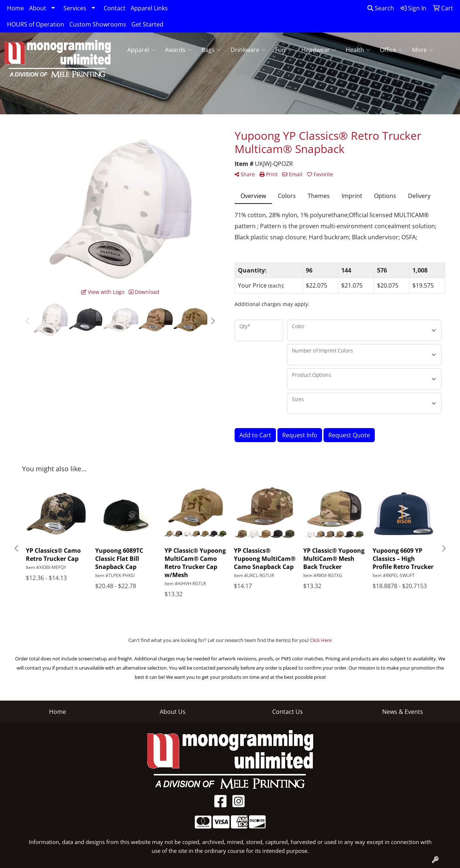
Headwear (319, 50)
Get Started (147, 24)
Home (15, 8)
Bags (211, 50)
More (423, 50)
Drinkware (248, 50)
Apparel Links (149, 8)
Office (391, 50)
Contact (115, 8)
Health (358, 50)
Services (75, 8)
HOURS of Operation (36, 24)
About (38, 8)
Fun (283, 50)
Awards (178, 50)
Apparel (141, 50)
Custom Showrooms (98, 24)
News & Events (403, 712)
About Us (173, 712)
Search (381, 8)
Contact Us (288, 712)
